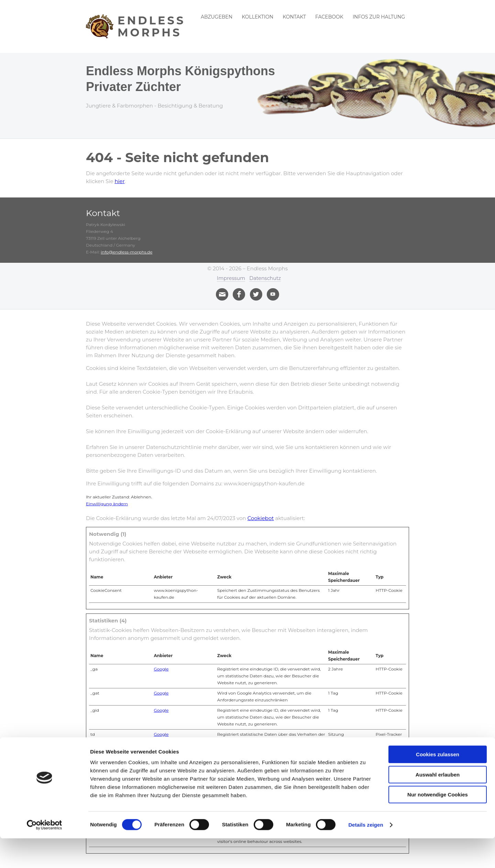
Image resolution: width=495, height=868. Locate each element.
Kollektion (257, 17)
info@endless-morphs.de (126, 252)
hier (119, 181)
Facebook (329, 17)
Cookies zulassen (438, 784)
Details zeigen (366, 854)
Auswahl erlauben (438, 804)
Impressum (230, 278)
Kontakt (294, 17)
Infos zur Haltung (379, 17)
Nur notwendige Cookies (438, 824)
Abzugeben (217, 17)
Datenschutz (266, 278)
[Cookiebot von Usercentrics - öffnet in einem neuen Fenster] (45, 855)
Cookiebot (261, 518)
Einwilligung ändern (107, 503)
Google (161, 669)
